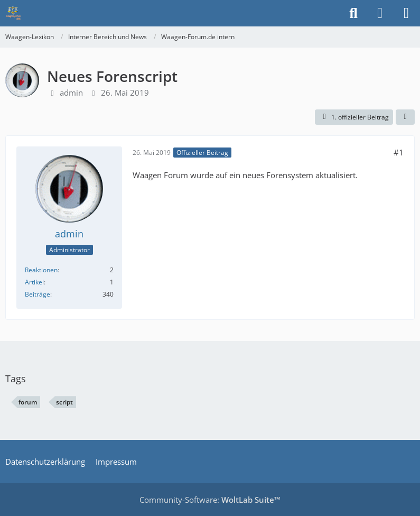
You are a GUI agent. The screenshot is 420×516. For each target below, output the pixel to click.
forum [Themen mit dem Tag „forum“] (28, 402)
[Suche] (353, 13)
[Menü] (406, 13)
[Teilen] (405, 117)
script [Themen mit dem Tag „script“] (64, 402)
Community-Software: (210, 500)
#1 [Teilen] (399, 152)
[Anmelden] (380, 13)
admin (71, 93)
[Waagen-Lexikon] (13, 13)
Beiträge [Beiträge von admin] (38, 294)
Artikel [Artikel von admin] (34, 282)
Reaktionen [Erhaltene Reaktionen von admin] (41, 270)
